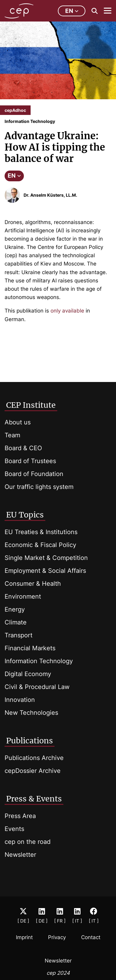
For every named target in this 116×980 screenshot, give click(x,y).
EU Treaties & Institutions (41, 532)
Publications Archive (34, 758)
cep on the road (28, 842)
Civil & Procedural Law (37, 687)
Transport (19, 635)
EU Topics (25, 515)
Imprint (24, 937)
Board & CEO (23, 448)
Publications (30, 741)
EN (14, 176)
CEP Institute (31, 405)
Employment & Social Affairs (45, 571)
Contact (91, 937)
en (72, 11)
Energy (15, 609)
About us (18, 422)
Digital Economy (28, 674)
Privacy (57, 937)
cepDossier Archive (33, 771)
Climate (16, 622)
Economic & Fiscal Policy (40, 545)
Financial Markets (30, 648)
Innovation (20, 700)
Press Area (20, 816)
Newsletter (20, 855)
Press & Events (34, 799)
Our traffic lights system (39, 487)
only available (67, 311)
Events (14, 829)
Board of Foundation (34, 474)
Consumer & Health (33, 584)
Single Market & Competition (46, 558)
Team (12, 435)
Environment (23, 596)
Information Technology (39, 661)
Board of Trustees (30, 461)
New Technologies (31, 713)
